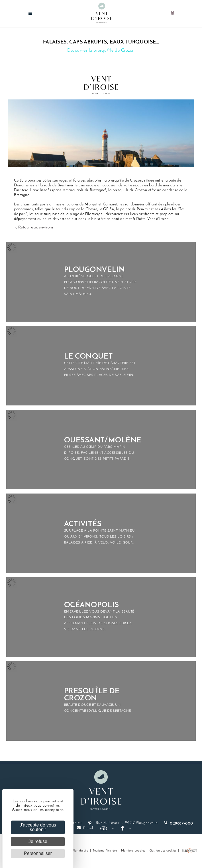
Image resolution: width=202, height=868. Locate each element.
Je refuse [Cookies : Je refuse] (38, 841)
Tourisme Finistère (105, 851)
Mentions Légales (133, 851)
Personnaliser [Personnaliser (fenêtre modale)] (38, 853)
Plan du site (80, 851)
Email (85, 828)
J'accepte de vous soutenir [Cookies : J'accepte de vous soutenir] (38, 827)
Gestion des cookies (163, 851)
